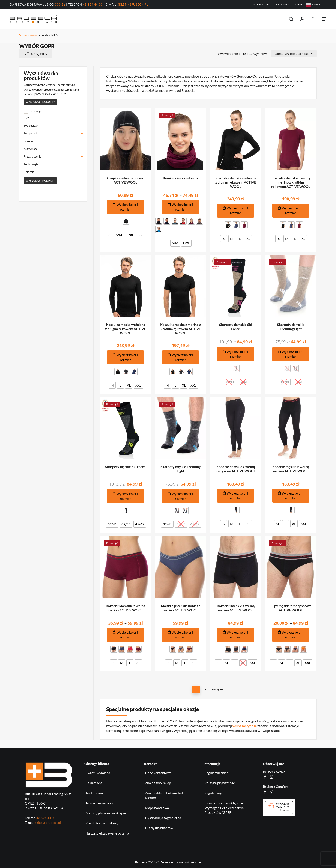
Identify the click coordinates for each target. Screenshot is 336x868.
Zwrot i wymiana (98, 773)
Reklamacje (94, 783)
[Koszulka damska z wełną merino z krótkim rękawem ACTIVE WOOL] (291, 139)
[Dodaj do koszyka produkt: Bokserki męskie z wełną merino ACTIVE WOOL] (236, 635)
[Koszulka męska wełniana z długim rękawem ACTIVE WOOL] (126, 286)
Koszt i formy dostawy (102, 823)
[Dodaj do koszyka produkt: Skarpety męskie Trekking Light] (181, 496)
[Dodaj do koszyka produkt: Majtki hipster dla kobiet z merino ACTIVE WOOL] (181, 635)
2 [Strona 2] (205, 689)
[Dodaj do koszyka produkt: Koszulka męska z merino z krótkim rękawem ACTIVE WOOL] (181, 357)
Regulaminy (213, 793)
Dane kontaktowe (158, 773)
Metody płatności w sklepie (106, 813)
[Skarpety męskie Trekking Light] (181, 428)
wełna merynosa (245, 726)
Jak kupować (95, 793)
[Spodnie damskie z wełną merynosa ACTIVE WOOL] (236, 428)
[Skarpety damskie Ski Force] (236, 286)
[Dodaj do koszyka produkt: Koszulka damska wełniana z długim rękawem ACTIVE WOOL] (236, 211)
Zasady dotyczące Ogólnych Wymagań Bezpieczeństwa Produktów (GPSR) (225, 808)
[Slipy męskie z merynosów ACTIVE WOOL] (291, 567)
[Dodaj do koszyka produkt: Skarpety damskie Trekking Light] (291, 354)
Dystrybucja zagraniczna (163, 818)
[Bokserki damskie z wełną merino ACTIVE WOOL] (126, 567)
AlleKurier (285, 810)
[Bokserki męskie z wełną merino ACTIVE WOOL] (236, 567)
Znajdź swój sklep (158, 783)
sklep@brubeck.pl (133, 5)
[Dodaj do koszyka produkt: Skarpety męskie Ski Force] (126, 496)
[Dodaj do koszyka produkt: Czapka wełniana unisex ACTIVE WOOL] (126, 207)
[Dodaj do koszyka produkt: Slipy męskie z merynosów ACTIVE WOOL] (291, 635)
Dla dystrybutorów (159, 828)
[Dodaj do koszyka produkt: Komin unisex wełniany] (181, 207)
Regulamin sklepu (217, 773)
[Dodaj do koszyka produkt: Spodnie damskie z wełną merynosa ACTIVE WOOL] (236, 496)
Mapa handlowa (157, 808)
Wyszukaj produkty (40, 102)
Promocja (36, 111)
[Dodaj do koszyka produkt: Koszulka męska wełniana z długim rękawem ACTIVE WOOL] (126, 357)
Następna (218, 689)
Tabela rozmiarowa (99, 803)
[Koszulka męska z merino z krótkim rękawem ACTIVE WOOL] (181, 286)
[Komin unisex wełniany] (181, 139)
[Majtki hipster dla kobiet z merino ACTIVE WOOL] (181, 567)
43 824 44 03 (93, 5)
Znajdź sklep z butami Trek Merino (164, 795)
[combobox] (294, 54)
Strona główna (28, 35)
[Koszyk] (313, 19)
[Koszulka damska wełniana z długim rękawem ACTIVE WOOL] (236, 139)
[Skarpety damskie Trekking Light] (291, 286)
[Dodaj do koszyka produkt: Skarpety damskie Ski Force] (236, 354)
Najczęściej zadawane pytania (107, 833)
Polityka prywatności (220, 783)
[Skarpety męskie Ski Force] (126, 428)
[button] (324, 19)
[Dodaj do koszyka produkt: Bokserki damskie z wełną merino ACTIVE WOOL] (126, 635)
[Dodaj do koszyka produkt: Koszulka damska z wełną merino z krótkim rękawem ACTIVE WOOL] (291, 211)
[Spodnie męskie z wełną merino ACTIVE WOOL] (291, 428)
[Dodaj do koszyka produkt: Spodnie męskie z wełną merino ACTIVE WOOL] (291, 496)
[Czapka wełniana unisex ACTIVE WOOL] (126, 139)
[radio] (126, 221)
